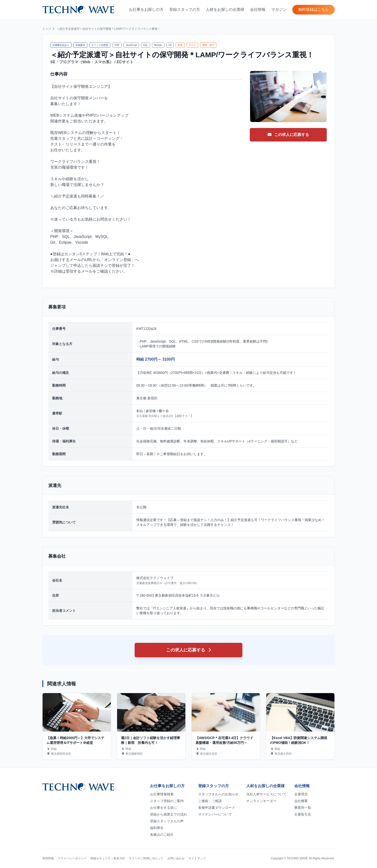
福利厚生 (157, 828)
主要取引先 (303, 814)
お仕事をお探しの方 (146, 10)
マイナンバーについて (215, 814)
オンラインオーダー (261, 801)
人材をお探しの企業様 (225, 10)
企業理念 (301, 794)
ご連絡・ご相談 (210, 801)
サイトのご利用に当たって (146, 858)
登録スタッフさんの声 (167, 821)
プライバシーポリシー (72, 858)
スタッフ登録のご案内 (167, 801)
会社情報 (258, 10)
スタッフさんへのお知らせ (218, 794)
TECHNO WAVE (297, 858)
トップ (47, 29)
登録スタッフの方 (185, 10)
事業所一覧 (303, 808)
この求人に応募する (288, 135)
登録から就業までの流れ (169, 814)
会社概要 (301, 801)
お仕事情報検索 (162, 794)
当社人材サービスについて (266, 794)
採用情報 (48, 858)
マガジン (279, 10)
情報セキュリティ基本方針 (108, 858)
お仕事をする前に (163, 808)
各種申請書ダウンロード (217, 808)
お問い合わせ (176, 858)
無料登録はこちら (314, 10)
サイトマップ (197, 858)
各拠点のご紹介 (162, 835)
